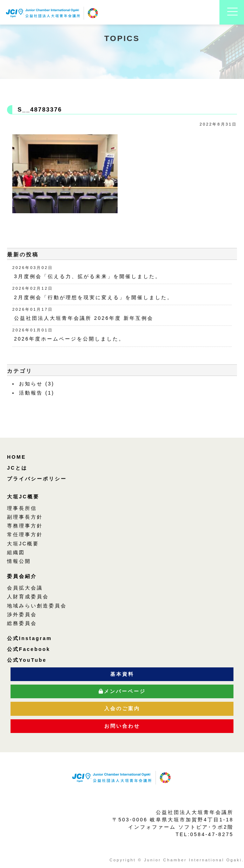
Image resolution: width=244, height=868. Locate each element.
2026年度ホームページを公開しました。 (69, 339)
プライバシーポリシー (37, 479)
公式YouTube (27, 660)
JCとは (17, 468)
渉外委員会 (22, 614)
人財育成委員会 (28, 597)
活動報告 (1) (37, 393)
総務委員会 (22, 623)
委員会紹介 (22, 576)
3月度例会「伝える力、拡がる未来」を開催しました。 (88, 276)
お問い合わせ (122, 726)
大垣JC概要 (23, 497)
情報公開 (19, 561)
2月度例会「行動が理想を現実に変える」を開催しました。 (94, 297)
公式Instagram (29, 638)
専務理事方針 (25, 526)
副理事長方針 (25, 517)
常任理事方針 (25, 534)
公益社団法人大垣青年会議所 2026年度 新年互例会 (84, 318)
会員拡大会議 (25, 588)
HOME (17, 457)
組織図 (16, 552)
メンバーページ (122, 691)
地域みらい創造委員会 (37, 606)
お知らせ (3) (37, 384)
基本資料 (122, 674)
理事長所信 (22, 508)
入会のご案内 (122, 708)
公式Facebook (29, 649)
